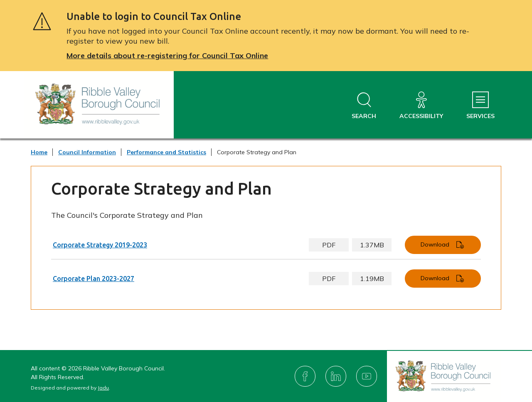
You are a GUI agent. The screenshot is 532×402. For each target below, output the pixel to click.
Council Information (87, 152)
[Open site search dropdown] (364, 106)
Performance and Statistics (166, 152)
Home (39, 152)
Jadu (103, 388)
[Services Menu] (480, 106)
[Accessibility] (421, 106)
